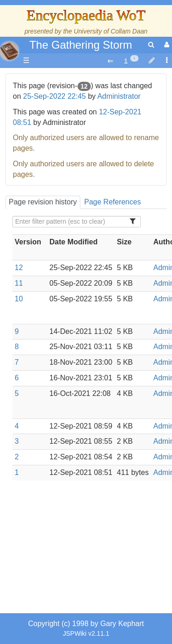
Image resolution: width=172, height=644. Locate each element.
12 (19, 268)
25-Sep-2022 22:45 (54, 96)
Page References (113, 202)
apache (9, 51)
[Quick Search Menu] (151, 45)
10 (19, 299)
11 (19, 283)
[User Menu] (166, 45)
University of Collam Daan (111, 31)
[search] (151, 45)
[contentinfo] (131, 61)
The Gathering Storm (81, 45)
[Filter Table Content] (77, 222)
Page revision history (43, 202)
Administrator (119, 96)
